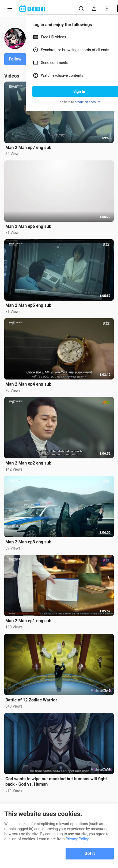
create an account (88, 102)
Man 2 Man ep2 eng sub (28, 463)
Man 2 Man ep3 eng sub (28, 542)
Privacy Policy (77, 839)
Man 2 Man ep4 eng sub (28, 384)
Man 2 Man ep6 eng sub (28, 226)
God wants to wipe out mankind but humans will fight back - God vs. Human (56, 782)
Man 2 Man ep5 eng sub (28, 305)
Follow (15, 59)
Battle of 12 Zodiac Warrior (31, 700)
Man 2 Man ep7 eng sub (28, 148)
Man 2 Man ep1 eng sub (28, 621)
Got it (90, 853)
